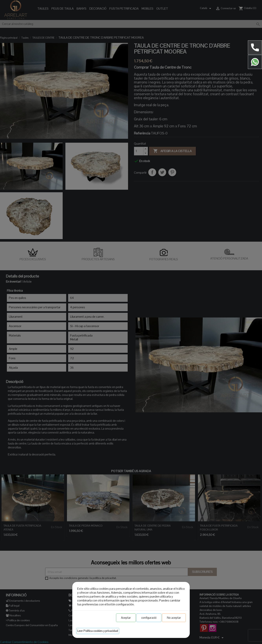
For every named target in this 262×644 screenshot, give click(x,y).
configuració (149, 618)
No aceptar (174, 618)
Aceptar (126, 618)
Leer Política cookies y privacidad (98, 631)
